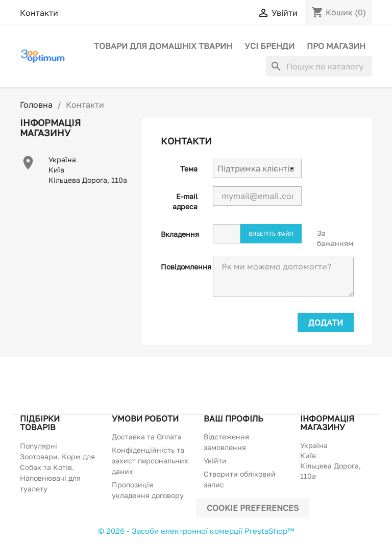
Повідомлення (183, 267)
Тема (189, 169)
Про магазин (336, 46)
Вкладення (180, 234)
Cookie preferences (253, 508)
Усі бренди (269, 46)
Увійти (215, 461)
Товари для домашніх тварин (163, 46)
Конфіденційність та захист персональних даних (150, 461)
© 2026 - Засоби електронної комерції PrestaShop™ (196, 531)
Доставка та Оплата (147, 437)
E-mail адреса (185, 201)
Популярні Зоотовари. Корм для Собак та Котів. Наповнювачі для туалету (57, 467)
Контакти (39, 13)
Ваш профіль (233, 418)
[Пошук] (319, 66)
